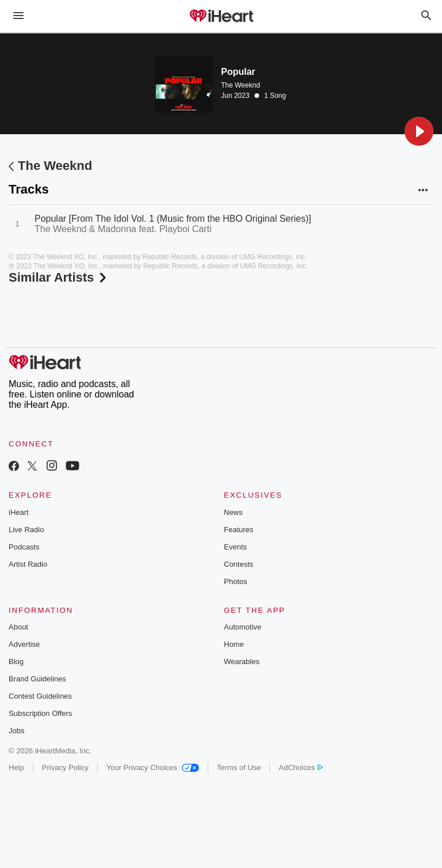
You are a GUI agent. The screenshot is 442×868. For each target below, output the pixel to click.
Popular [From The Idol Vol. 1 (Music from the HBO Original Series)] (173, 219)
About (18, 627)
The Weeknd (241, 85)
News (233, 512)
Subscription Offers (40, 713)
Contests (239, 564)
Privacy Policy (65, 767)
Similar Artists (59, 277)
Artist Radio (28, 564)
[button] (419, 131)
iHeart (19, 512)
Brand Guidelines (37, 679)
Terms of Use (239, 767)
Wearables (242, 662)
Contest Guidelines (40, 696)
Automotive (243, 627)
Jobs (16, 731)
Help (16, 767)
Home (234, 644)
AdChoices (301, 767)
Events (235, 547)
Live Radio (26, 530)
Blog (16, 662)
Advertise (24, 644)
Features (239, 530)
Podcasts (24, 547)
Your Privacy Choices (153, 767)
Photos (235, 581)
